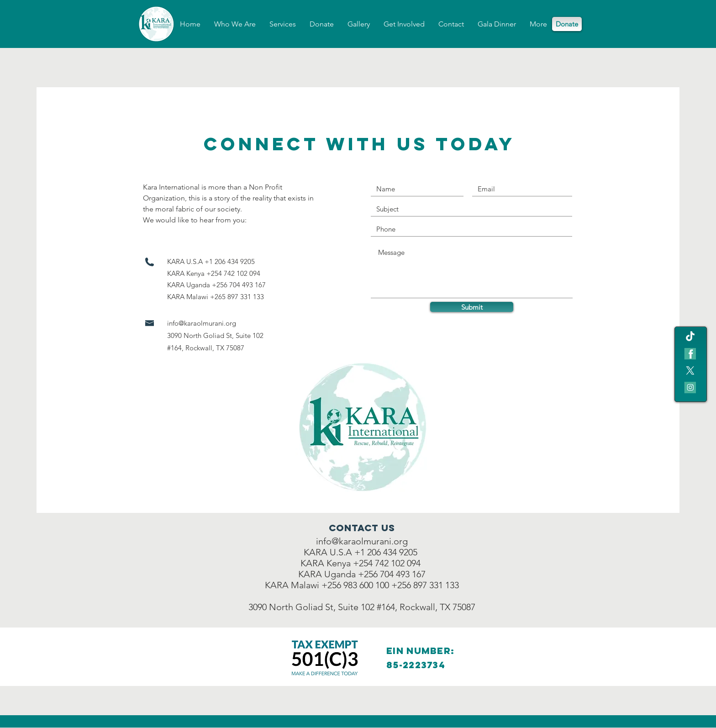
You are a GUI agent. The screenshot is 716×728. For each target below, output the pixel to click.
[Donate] (567, 24)
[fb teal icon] (690, 354)
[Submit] (472, 307)
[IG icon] (690, 388)
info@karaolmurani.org (202, 323)
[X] (690, 371)
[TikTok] (690, 337)
